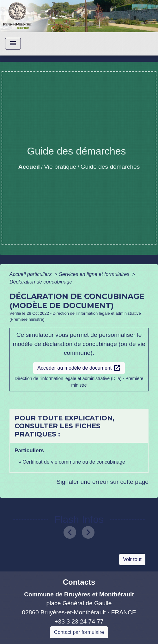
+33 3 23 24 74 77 (79, 621)
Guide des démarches (110, 167)
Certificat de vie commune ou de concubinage (74, 462)
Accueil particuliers (31, 274)
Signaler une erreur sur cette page (103, 482)
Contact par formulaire (79, 632)
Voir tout (132, 559)
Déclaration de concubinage (41, 282)
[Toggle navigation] (13, 44)
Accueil (29, 167)
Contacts (79, 582)
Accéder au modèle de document (79, 368)
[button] (70, 532)
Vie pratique (60, 167)
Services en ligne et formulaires (95, 274)
